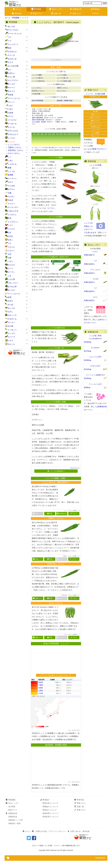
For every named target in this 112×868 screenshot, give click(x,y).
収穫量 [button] (52, 687)
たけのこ (11, 196)
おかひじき (12, 59)
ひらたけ (11, 265)
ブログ (74, 521)
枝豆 (10, 48)
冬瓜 (10, 218)
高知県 (44, 129)
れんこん (11, 344)
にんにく (11, 250)
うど (10, 37)
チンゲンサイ (13, 207)
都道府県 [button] (41, 687)
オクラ (10, 62)
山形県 (41, 698)
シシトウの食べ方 (62, 85)
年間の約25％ (89, 273)
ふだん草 (11, 279)
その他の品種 (36, 101)
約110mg (88, 369)
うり (10, 41)
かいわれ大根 (13, 66)
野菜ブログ (76, 14)
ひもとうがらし (14, 153)
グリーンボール (95, 270)
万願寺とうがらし (15, 147)
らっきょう (12, 330)
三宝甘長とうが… (95, 97)
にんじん (11, 247)
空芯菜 (10, 95)
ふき (10, 276)
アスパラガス (13, 30)
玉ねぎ (10, 200)
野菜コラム (36, 14)
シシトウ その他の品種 (95, 94)
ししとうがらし (14, 145)
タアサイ (11, 189)
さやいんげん (13, 131)
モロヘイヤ (12, 315)
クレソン (11, 102)
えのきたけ (12, 52)
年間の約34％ (89, 264)
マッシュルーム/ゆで (95, 384)
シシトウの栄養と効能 (64, 88)
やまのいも (12, 319)
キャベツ (11, 88)
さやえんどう (13, 134)
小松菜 (10, 113)
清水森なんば (95, 127)
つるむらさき (13, 211)
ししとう (11, 142)
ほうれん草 (12, 287)
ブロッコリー (13, 283)
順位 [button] (33, 687)
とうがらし (12, 215)
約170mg (88, 351)
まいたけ (11, 290)
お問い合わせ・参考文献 (79, 839)
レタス (10, 340)
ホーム (17, 9)
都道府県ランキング (50, 821)
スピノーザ (95, 130)
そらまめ (11, 186)
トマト (10, 225)
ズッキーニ (12, 178)
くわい (10, 106)
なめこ (10, 240)
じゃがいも (12, 164)
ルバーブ (11, 337)
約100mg (88, 378)
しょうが (11, 171)
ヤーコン (11, 322)
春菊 (10, 168)
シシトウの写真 (95, 165)
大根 (10, 193)
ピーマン (11, 272)
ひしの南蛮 (95, 133)
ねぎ (10, 254)
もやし (10, 312)
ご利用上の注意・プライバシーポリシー (49, 839)
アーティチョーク (15, 34)
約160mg (88, 360)
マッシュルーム (14, 294)
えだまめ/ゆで (95, 348)
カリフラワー (13, 80)
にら (10, 243)
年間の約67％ (89, 255)
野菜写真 (17, 14)
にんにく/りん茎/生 (95, 357)
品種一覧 (56, 14)
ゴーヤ (10, 116)
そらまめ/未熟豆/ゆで (95, 339)
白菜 (10, 258)
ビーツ (10, 268)
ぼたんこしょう (95, 124)
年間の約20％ (89, 291)
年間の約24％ (89, 282)
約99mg (87, 387)
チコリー (11, 204)
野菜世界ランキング (50, 824)
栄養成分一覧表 (14, 831)
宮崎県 (71, 129)
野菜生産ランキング (50, 811)
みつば (10, 305)
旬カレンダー (56, 9)
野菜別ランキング (50, 817)
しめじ (10, 161)
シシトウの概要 (37, 82)
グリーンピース (14, 98)
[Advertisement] (55, 316)
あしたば (11, 26)
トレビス (11, 229)
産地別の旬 (62, 521)
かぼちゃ (11, 73)
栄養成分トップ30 (15, 827)
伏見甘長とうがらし (16, 150)
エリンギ (11, 55)
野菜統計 (95, 9)
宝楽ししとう (95, 115)
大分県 (41, 701)
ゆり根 (10, 326)
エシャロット (13, 44)
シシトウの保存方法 (38, 88)
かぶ (10, 70)
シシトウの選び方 (37, 85)
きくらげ (11, 84)
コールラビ (12, 120)
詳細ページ (38, 566)
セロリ (10, 182)
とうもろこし (13, 222)
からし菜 (11, 77)
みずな (10, 301)
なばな (10, 236)
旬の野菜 (12, 814)
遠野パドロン (95, 121)
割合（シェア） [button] (68, 687)
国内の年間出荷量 (38, 127)
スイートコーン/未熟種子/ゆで (95, 375)
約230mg (88, 342)
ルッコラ (11, 333)
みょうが (11, 308)
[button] (32, 704)
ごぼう (10, 109)
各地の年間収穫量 (37, 108)
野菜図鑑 (36, 9)
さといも (11, 127)
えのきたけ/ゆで (95, 366)
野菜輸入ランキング (50, 814)
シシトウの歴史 (62, 82)
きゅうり (11, 91)
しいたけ (11, 138)
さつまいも (12, 124)
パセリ (10, 261)
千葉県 (57, 129)
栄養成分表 (76, 9)
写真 (50, 521)
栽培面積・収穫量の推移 (65, 108)
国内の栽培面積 (37, 125)
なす (10, 233)
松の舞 (95, 111)
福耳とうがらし (95, 118)
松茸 (10, 297)
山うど (95, 297)
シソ (10, 157)
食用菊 (10, 175)
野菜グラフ (13, 817)
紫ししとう (95, 136)
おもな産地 (36, 129)
